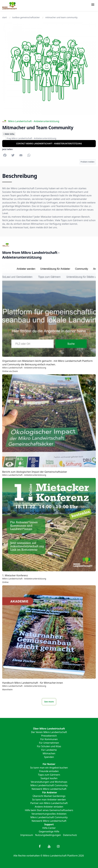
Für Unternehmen (49, 743)
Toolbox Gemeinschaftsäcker (26, 17)
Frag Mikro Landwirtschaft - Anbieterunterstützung (31, 138)
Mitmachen (49, 753)
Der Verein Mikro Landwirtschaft (49, 732)
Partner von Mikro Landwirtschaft (49, 803)
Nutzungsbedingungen (48, 835)
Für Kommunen (49, 739)
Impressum (27, 835)
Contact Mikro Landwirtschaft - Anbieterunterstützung (49, 143)
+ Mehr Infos (9, 134)
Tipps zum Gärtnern (49, 775)
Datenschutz (70, 835)
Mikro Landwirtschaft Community (49, 785)
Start (4, 17)
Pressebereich (49, 736)
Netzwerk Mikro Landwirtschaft (49, 789)
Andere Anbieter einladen (49, 807)
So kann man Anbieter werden (49, 800)
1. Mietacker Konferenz (15, 575)
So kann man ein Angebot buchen (49, 768)
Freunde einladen (49, 771)
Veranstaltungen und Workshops (49, 782)
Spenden (49, 757)
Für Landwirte (49, 750)
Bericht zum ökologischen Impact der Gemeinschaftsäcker (35, 472)
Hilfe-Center (49, 828)
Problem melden (88, 162)
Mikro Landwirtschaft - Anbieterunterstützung (31, 121)
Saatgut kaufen (49, 778)
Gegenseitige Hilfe (49, 831)
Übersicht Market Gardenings (49, 796)
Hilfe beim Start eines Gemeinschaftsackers (49, 810)
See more (49, 702)
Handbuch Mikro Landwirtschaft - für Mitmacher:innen (33, 683)
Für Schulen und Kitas (49, 746)
